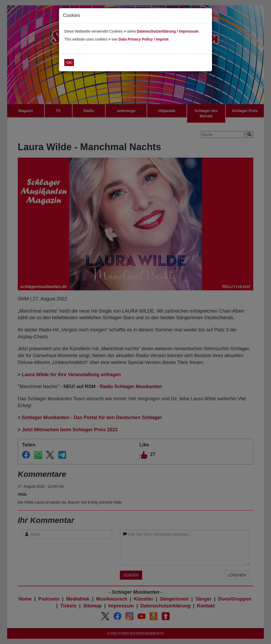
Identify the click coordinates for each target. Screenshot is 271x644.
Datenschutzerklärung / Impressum (168, 31)
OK (69, 63)
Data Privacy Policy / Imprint (143, 39)
